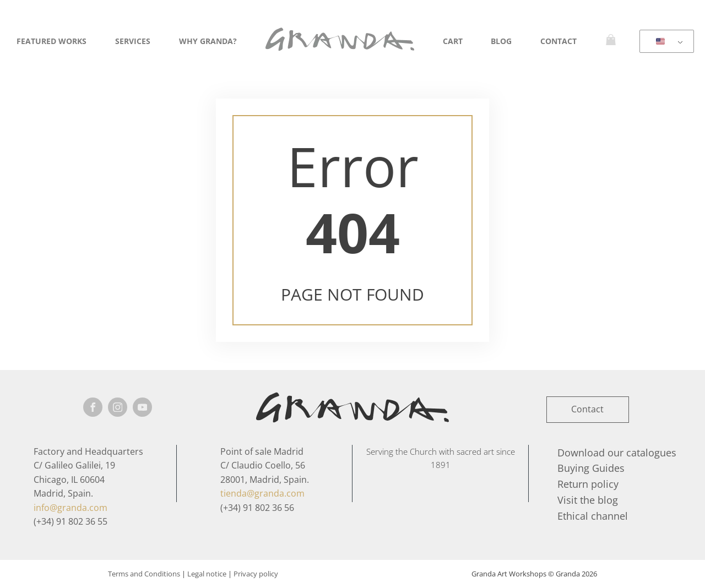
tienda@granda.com (262, 493)
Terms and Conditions (144, 574)
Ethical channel (593, 516)
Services (133, 41)
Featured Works (51, 41)
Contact (558, 41)
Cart (453, 41)
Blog (501, 41)
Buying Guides (591, 468)
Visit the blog (588, 500)
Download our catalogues (617, 453)
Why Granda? (208, 41)
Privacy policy (256, 574)
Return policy (588, 484)
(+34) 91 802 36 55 (70, 521)
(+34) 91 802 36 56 (257, 508)
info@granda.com (70, 508)
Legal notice (207, 574)
